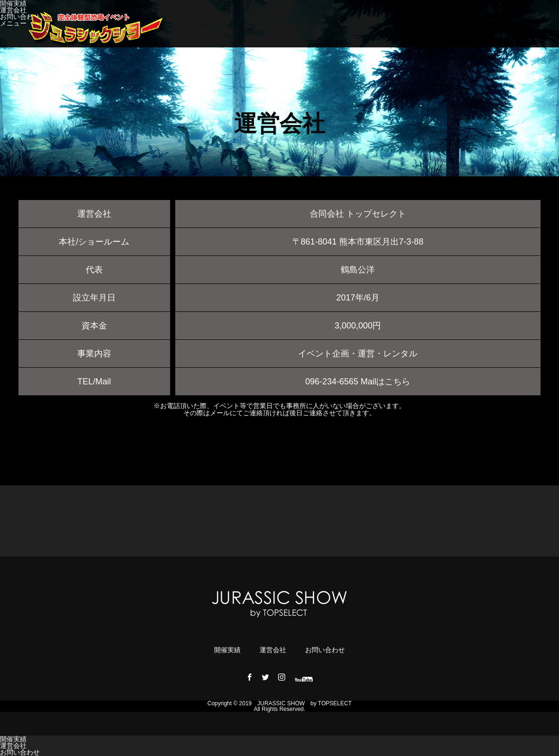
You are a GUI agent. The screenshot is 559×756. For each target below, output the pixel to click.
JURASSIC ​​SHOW (281, 703)
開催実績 (227, 650)
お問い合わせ (20, 17)
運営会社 (13, 10)
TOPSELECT (335, 703)
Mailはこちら (385, 382)
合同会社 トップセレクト (358, 214)
